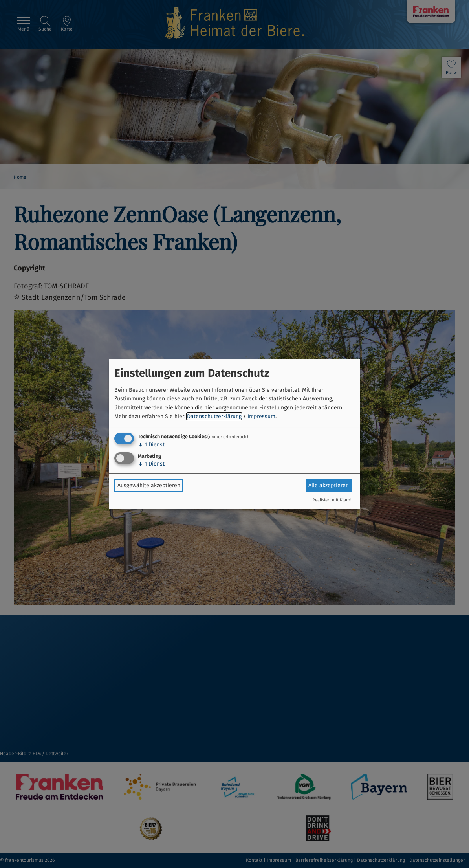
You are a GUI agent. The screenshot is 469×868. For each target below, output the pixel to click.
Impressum (261, 416)
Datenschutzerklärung (214, 416)
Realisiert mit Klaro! (332, 500)
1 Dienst (151, 445)
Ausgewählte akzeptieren (149, 485)
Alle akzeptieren (329, 485)
